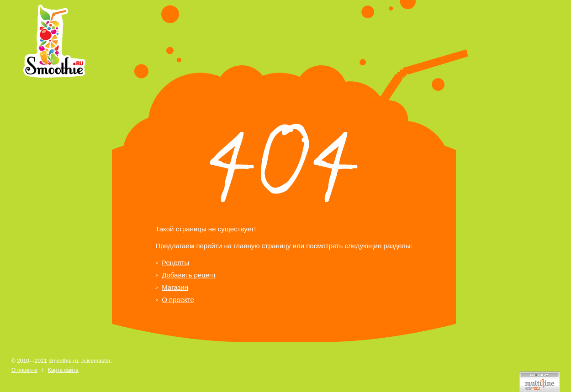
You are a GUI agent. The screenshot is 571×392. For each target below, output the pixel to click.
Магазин (175, 287)
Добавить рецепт (189, 275)
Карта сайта (63, 370)
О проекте (178, 300)
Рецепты (175, 263)
